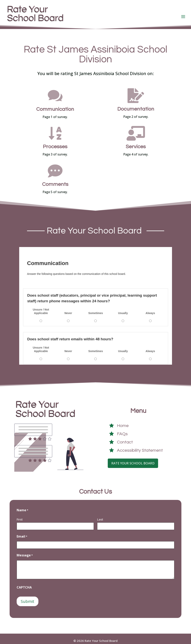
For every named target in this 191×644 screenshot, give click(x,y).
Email (22, 533)
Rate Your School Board (133, 460)
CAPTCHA (24, 584)
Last (100, 516)
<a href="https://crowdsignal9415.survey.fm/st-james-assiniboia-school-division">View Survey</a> (96, 302)
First (20, 516)
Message (25, 552)
